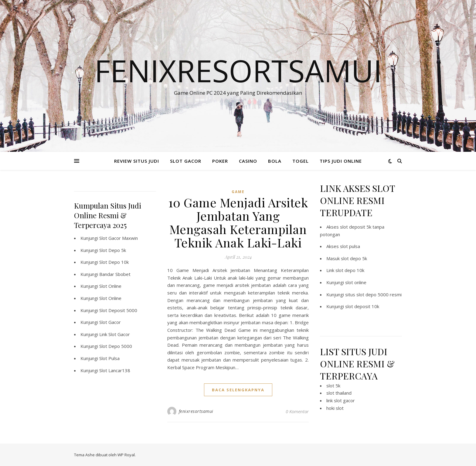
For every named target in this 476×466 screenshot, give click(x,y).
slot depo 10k (350, 270)
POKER (220, 161)
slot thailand (339, 393)
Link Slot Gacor (115, 334)
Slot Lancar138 (115, 370)
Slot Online (110, 286)
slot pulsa (350, 246)
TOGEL (301, 161)
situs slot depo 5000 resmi (373, 294)
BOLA (275, 161)
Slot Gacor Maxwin (119, 238)
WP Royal (126, 455)
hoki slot (335, 408)
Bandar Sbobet (115, 274)
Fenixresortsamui (238, 70)
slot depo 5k (354, 258)
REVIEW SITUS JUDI (137, 161)
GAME (238, 192)
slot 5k (333, 386)
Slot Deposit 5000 (118, 310)
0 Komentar (297, 411)
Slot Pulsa (109, 358)
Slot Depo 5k (113, 250)
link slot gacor (341, 400)
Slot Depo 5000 (116, 346)
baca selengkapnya (238, 390)
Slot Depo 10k (114, 262)
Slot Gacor (110, 322)
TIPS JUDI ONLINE (341, 161)
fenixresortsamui (196, 411)
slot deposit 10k (362, 306)
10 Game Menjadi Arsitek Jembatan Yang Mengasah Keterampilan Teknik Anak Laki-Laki (238, 222)
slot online (356, 282)
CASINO (248, 161)
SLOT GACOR (186, 161)
